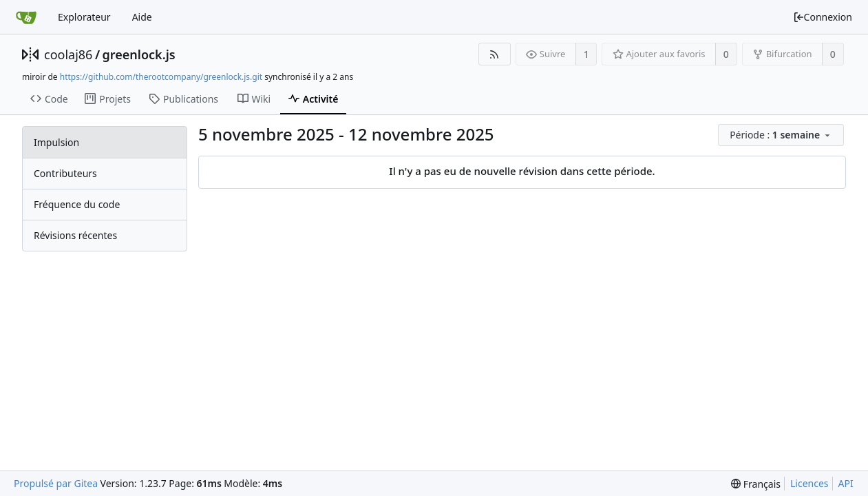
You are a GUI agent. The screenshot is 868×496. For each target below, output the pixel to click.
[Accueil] (26, 17)
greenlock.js (139, 54)
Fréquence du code (77, 204)
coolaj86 (68, 54)
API (846, 483)
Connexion (823, 17)
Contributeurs (65, 173)
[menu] (782, 135)
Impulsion (56, 142)
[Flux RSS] (495, 54)
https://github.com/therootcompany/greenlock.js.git (161, 77)
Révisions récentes (75, 235)
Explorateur (84, 17)
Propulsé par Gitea (56, 483)
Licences (809, 483)
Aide (142, 17)
